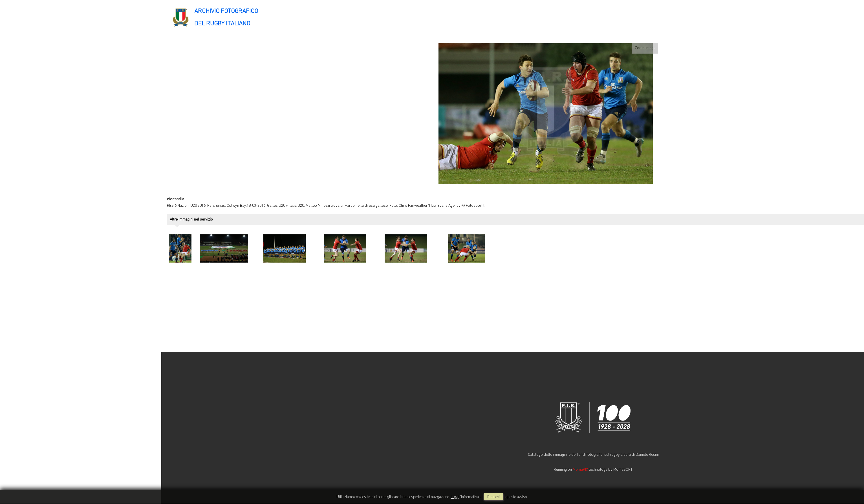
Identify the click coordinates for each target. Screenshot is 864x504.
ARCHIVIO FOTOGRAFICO (226, 11)
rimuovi (493, 497)
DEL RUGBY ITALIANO (222, 24)
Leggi (455, 497)
